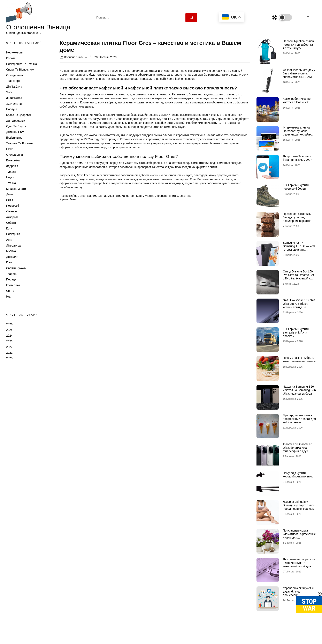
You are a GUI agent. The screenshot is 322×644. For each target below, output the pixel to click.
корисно (162, 196)
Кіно (9, 262)
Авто (9, 240)
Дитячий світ (15, 132)
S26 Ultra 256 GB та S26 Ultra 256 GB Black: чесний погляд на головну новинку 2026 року (299, 307)
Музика (11, 251)
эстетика (185, 196)
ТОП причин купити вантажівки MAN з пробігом (296, 332)
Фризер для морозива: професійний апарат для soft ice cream (299, 419)
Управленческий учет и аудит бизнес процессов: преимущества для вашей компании (298, 595)
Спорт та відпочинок (20, 69)
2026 (9, 324)
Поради (11, 279)
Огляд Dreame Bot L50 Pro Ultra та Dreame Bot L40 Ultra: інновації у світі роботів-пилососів (298, 277)
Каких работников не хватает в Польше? (297, 100)
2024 (9, 336)
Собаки (11, 223)
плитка (174, 196)
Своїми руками (16, 268)
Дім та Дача (14, 87)
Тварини (12, 274)
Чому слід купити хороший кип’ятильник (298, 475)
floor (75, 196)
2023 (9, 341)
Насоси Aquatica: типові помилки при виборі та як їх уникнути (299, 45)
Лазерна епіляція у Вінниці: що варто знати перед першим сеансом (299, 505)
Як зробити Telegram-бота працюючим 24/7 (297, 158)
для (100, 196)
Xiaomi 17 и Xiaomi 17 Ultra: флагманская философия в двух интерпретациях (297, 449)
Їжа (8, 297)
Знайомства (14, 98)
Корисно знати (16, 189)
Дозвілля (12, 257)
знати (116, 196)
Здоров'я (12, 166)
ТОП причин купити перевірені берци (296, 187)
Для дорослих (16, 121)
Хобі (9, 92)
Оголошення (14, 155)
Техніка (11, 183)
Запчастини (14, 104)
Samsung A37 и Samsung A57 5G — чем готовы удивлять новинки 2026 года (299, 248)
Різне (10, 149)
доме (108, 196)
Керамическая (146, 196)
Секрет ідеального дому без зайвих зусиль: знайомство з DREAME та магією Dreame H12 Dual (299, 77)
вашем (92, 196)
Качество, (128, 196)
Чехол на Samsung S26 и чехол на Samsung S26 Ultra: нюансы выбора (299, 390)
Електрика (13, 234)
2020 (9, 358)
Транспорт (13, 81)
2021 (9, 353)
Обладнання (14, 75)
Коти (9, 228)
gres (83, 196)
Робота (11, 58)
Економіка (13, 160)
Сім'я (10, 200)
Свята (10, 291)
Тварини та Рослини (20, 143)
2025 (9, 330)
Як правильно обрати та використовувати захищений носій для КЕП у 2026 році (299, 564)
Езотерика (13, 285)
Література (13, 246)
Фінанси (11, 211)
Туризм (11, 172)
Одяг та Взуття (16, 126)
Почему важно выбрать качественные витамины (299, 360)
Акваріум (12, 217)
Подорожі (12, 206)
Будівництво (14, 138)
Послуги (12, 109)
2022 (9, 347)
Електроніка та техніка (21, 64)
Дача (9, 194)
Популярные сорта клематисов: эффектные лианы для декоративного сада (299, 536)
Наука (10, 177)
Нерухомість (14, 52)
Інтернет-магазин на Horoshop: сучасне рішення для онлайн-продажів (297, 133)
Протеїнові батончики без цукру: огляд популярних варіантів (297, 217)
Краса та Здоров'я (18, 115)
